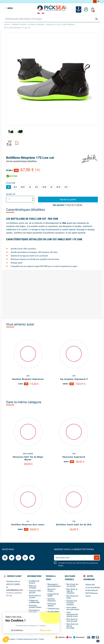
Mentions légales (10, 639)
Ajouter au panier (68, 199)
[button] (6, 639)
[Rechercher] (52, 19)
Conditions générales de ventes (27, 639)
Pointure (11, 183)
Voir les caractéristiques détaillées (21, 161)
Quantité (11, 194)
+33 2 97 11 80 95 (74, 205)
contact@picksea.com (14, 590)
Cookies (41, 639)
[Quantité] (20, 199)
